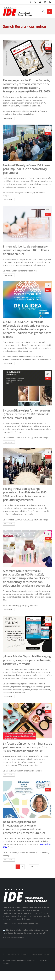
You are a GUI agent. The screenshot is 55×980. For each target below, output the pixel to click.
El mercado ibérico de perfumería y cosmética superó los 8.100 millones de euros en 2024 (26, 250)
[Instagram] (45, 2)
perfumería (40, 192)
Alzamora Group (13, 605)
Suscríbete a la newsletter (14, 937)
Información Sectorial (33, 771)
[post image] (27, 58)
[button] (43, 12)
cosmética (35, 111)
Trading (6, 856)
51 (32, 867)
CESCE (8, 771)
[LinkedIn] (50, 2)
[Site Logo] (18, 11)
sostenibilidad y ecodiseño (14, 692)
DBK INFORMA (11, 271)
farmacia (43, 111)
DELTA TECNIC (11, 853)
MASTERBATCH (42, 853)
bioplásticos (24, 111)
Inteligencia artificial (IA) (25, 192)
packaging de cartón (29, 605)
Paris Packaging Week (41, 687)
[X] (35, 2)
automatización (12, 111)
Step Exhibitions (44, 359)
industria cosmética (27, 356)
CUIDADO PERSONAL (23, 438)
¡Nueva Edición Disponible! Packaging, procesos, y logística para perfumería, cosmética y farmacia (27, 660)
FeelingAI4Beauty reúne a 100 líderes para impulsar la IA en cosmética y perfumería (26, 169)
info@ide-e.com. (32, 923)
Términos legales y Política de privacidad (19, 960)
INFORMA (19, 771)
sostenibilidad (28, 114)
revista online (16, 114)
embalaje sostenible (37, 684)
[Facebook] (31, 2)
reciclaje (35, 690)
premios (6, 114)
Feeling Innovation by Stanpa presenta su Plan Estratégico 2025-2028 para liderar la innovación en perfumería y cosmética (25, 494)
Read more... (9, 119)
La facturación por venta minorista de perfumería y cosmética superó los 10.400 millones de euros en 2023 (27, 747)
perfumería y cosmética (28, 271)
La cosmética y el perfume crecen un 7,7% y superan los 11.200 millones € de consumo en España (26, 414)
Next (37, 867)
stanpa (6, 195)
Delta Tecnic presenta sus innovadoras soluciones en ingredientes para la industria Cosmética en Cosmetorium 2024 (24, 827)
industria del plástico (27, 853)
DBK (13, 771)
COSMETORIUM (12, 356)
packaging (26, 687)
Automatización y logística (17, 684)
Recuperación (45, 690)
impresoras (16, 687)
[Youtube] (40, 2)
